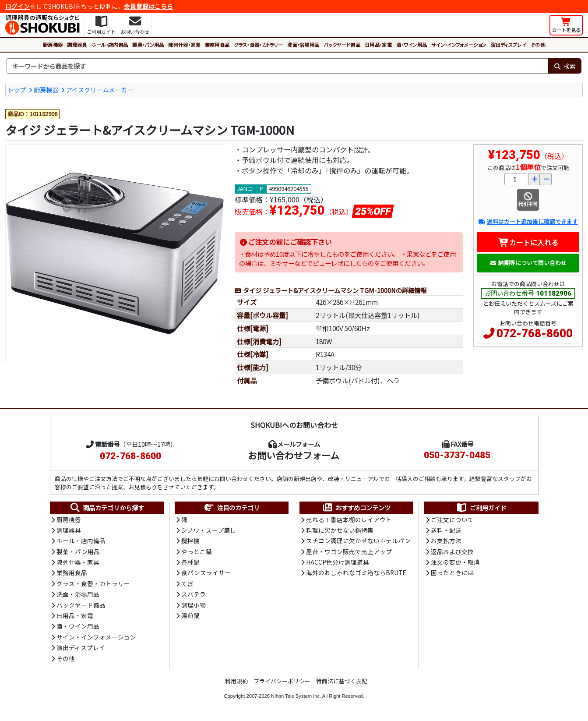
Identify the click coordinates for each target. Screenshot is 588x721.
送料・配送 (446, 530)
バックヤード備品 (342, 45)
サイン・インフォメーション (459, 45)
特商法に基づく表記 (342, 681)
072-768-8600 (535, 333)
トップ (17, 90)
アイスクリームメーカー (100, 90)
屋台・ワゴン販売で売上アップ (349, 551)
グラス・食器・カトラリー (258, 45)
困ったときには (452, 573)
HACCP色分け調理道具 (338, 562)
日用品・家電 (378, 45)
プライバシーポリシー (282, 681)
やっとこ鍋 (197, 551)
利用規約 (236, 681)
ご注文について (452, 520)
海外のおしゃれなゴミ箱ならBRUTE (356, 573)
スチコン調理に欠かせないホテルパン (358, 541)
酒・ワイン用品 (412, 45)
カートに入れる (528, 242)
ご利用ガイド (481, 508)
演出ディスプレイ (508, 45)
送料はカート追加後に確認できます (528, 221)
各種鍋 (190, 562)
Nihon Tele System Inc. (296, 696)
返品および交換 (452, 551)
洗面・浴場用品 (303, 45)
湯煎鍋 (190, 615)
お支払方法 (446, 541)
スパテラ (194, 594)
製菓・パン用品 (148, 45)
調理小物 (194, 605)
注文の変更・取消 (455, 562)
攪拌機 (190, 541)
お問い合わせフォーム (294, 455)
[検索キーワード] (277, 66)
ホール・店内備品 (110, 45)
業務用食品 (217, 45)
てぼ (187, 583)
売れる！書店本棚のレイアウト (349, 520)
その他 (538, 45)
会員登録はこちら (148, 6)
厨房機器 (53, 45)
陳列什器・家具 (184, 45)
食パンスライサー (206, 573)
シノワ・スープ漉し (209, 530)
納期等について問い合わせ (528, 263)
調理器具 (77, 45)
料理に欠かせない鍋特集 (340, 530)
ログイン (18, 6)
